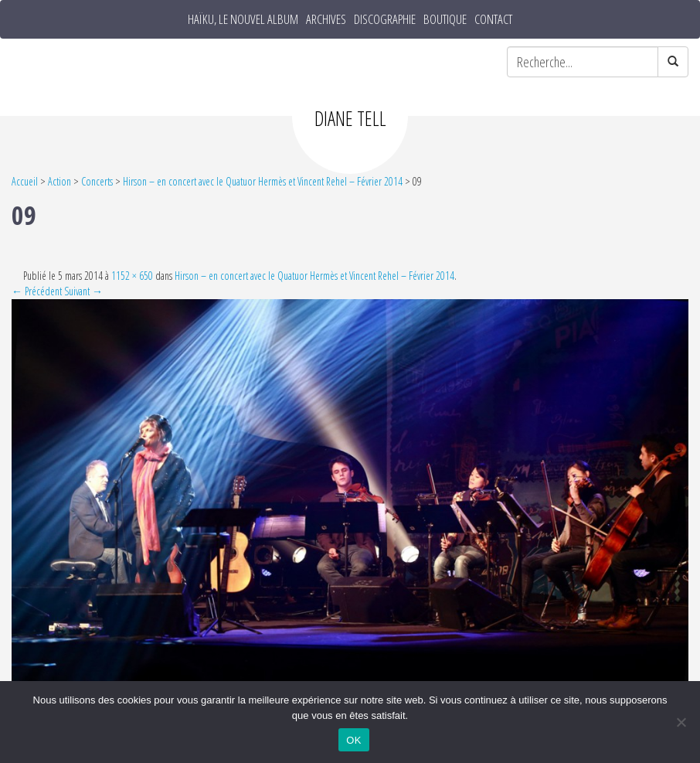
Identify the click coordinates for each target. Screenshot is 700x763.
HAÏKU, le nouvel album (243, 19)
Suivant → (83, 291)
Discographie (385, 19)
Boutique (445, 19)
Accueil (25, 181)
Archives (326, 19)
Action (59, 181)
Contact (493, 19)
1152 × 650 (132, 276)
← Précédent (37, 291)
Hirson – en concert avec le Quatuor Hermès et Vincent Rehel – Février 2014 (263, 181)
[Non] (681, 722)
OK (353, 740)
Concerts (97, 181)
